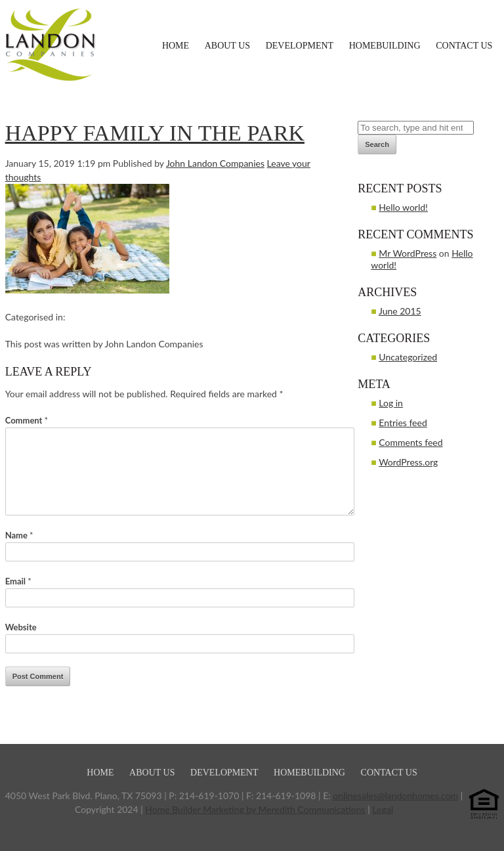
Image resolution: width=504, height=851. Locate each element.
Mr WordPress (408, 253)
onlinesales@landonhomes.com (395, 796)
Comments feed (410, 442)
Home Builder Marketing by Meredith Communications (255, 809)
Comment (27, 420)
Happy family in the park (155, 133)
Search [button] (377, 144)
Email (18, 581)
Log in (391, 403)
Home (176, 46)
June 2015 (400, 311)
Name (19, 535)
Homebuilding (385, 46)
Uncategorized (408, 357)
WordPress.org (408, 462)
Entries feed (403, 423)
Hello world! (403, 207)
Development (300, 46)
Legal (383, 809)
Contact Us (464, 46)
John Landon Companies (215, 163)
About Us (227, 46)
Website (21, 627)
